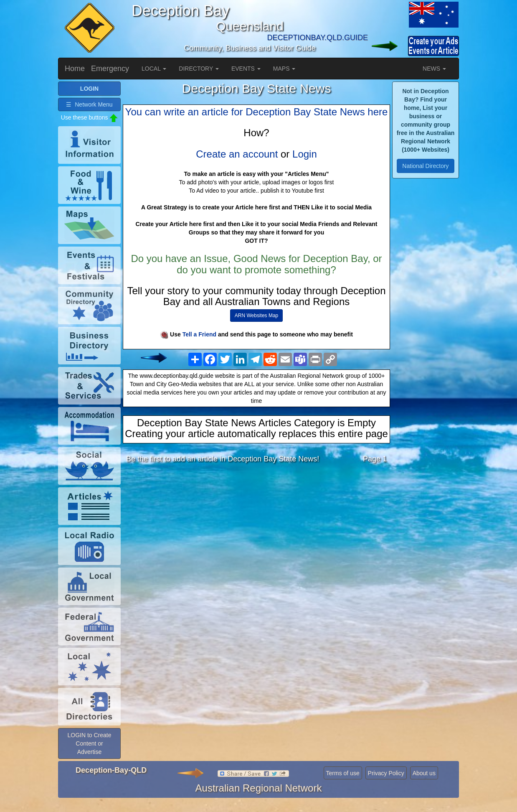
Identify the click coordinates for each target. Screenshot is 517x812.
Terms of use (343, 787)
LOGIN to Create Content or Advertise (89, 757)
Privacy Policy (386, 787)
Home (75, 69)
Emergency (110, 69)
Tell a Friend (199, 334)
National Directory (425, 166)
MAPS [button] (284, 69)
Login (305, 154)
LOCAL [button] (154, 69)
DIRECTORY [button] (199, 69)
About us (424, 787)
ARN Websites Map (256, 316)
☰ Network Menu (89, 117)
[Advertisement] (256, 536)
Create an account (237, 154)
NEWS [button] (434, 69)
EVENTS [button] (246, 69)
